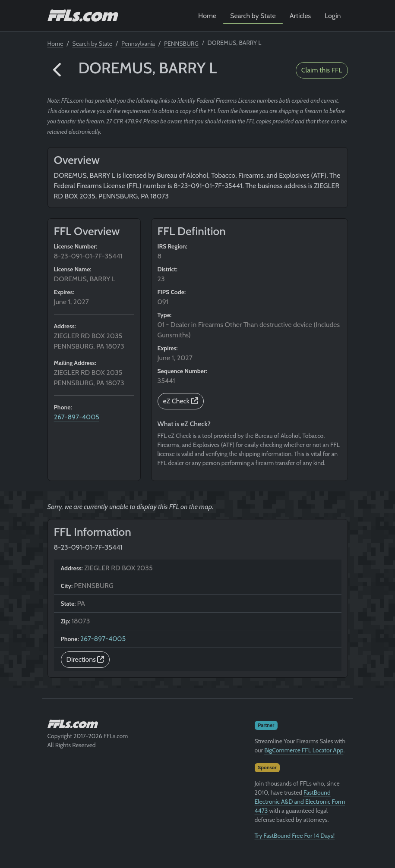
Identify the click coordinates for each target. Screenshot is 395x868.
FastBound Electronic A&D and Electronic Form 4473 (300, 802)
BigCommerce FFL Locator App (304, 750)
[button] (58, 70)
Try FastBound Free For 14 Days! (295, 836)
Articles (300, 16)
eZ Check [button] (181, 401)
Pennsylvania (138, 44)
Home (207, 16)
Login (333, 16)
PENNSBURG (181, 44)
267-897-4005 (77, 417)
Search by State (253, 16)
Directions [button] (85, 659)
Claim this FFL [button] (322, 70)
